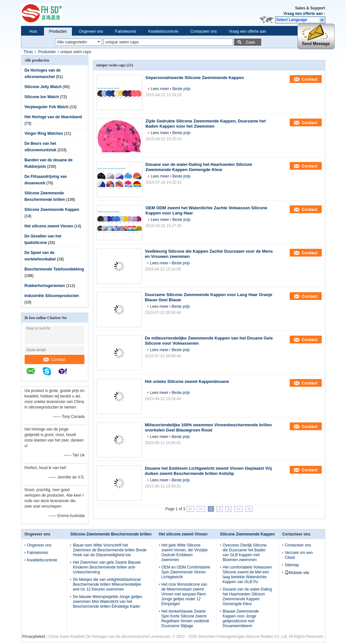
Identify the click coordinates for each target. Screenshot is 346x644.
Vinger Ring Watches (44, 133)
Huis (33, 31)
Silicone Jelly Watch (43, 87)
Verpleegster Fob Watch (47, 107)
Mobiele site (297, 573)
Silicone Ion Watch (42, 97)
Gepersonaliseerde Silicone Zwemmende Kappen (195, 78)
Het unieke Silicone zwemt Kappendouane (187, 381)
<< (201, 509)
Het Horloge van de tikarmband (53, 117)
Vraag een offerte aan (303, 14)
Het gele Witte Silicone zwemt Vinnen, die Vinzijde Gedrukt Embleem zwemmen (185, 552)
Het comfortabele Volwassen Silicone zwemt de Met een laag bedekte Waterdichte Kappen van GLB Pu (247, 575)
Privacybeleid (33, 637)
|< (190, 509)
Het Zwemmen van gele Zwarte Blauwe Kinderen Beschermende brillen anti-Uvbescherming (107, 567)
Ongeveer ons (91, 31)
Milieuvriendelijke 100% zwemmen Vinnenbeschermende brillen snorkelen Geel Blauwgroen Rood (208, 427)
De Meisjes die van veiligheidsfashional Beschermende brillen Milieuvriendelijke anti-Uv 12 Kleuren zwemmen (107, 584)
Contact (55, 359)
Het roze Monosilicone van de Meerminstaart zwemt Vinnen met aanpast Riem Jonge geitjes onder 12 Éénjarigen (184, 594)
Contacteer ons (203, 31)
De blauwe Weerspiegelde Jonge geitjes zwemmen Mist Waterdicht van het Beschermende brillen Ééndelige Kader (107, 602)
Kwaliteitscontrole (163, 31)
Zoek (251, 42)
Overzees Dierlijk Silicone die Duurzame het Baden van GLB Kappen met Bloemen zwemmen (245, 552)
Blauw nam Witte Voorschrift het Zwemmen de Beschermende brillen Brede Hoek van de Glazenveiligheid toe (110, 550)
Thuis (28, 52)
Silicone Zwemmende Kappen (52, 210)
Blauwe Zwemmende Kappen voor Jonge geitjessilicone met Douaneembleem (241, 619)
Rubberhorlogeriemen (45, 286)
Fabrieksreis (126, 31)
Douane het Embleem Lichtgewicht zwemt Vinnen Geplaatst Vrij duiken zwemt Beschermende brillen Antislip (208, 471)
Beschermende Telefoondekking (54, 269)
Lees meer (160, 89)
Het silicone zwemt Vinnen (49, 226)
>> (238, 509)
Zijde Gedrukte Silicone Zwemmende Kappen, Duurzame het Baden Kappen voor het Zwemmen (206, 124)
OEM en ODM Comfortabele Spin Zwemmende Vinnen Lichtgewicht (186, 572)
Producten (58, 31)
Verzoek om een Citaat (299, 555)
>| (249, 509)
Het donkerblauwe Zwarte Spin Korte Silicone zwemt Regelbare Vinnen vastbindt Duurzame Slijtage (185, 619)
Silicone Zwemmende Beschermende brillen (111, 534)
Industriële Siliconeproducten (52, 296)
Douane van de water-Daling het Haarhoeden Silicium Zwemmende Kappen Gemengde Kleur (199, 167)
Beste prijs (182, 89)
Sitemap (292, 565)
